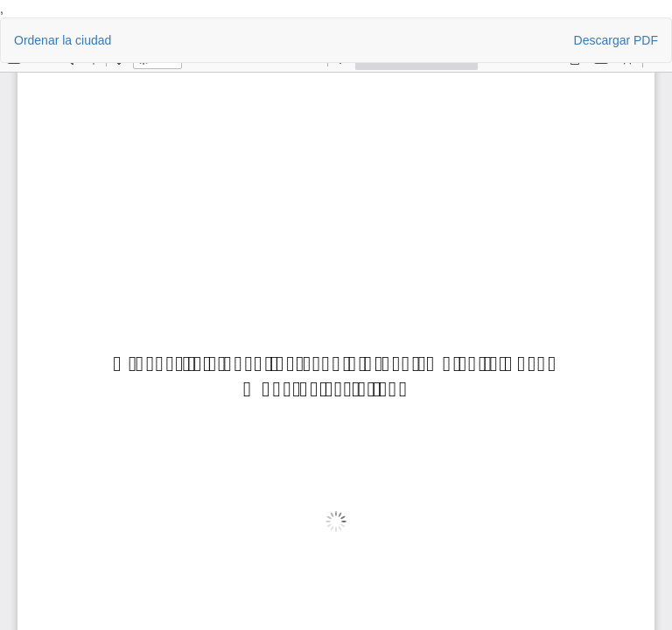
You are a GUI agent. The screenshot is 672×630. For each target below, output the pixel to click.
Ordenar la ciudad (63, 40)
